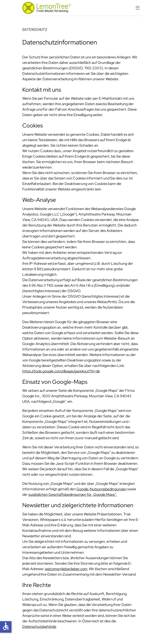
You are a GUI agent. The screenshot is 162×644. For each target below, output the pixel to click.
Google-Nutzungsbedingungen (101, 489)
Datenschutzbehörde (39, 627)
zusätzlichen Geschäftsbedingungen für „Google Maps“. (73, 495)
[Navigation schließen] (138, 8)
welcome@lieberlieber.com (66, 569)
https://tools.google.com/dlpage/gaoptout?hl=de (61, 371)
